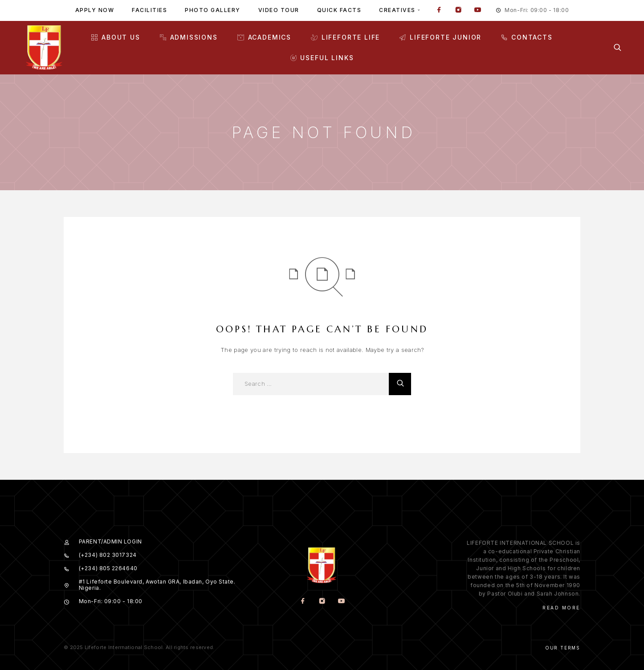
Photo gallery (213, 10)
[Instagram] (458, 11)
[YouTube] (477, 11)
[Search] (618, 47)
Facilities (149, 10)
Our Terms (563, 648)
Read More (561, 608)
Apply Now (95, 10)
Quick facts (339, 10)
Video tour (279, 10)
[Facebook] (439, 11)
